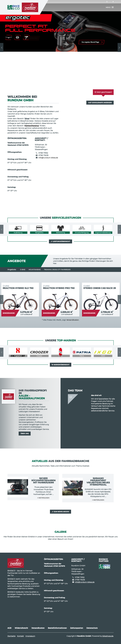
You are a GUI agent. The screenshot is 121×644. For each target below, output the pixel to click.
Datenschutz (92, 628)
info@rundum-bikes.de (48, 158)
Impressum (30, 636)
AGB (9, 628)
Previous (2, 47)
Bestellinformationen (57, 628)
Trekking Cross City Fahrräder (57, 270)
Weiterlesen (43, 498)
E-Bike (23, 270)
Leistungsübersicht (60, 241)
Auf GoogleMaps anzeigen (100, 103)
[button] (110, 7)
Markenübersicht (61, 365)
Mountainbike (35, 270)
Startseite (11, 636)
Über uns (25, 433)
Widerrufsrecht (21, 628)
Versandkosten (73, 320)
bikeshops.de (108, 636)
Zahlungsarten (77, 628)
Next (119, 47)
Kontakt (20, 636)
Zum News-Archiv (60, 512)
